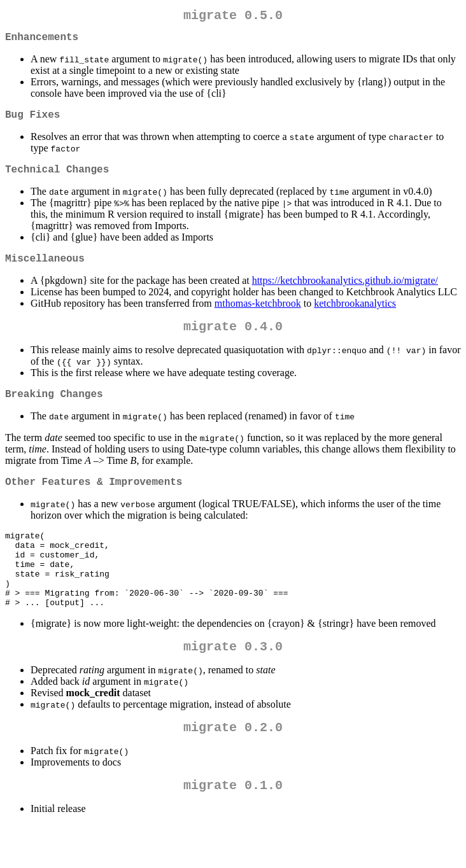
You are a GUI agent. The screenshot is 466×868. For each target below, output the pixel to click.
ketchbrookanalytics (355, 316)
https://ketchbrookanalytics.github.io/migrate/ (345, 293)
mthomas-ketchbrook (258, 316)
